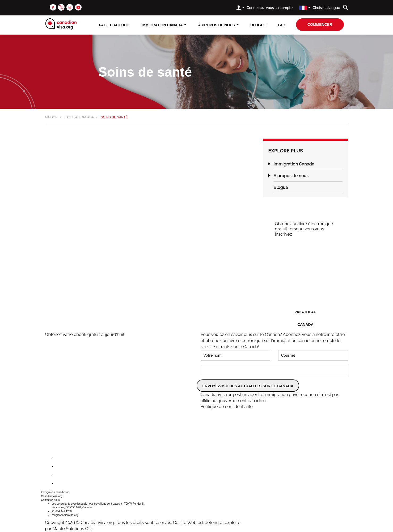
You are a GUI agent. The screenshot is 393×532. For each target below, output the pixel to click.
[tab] (308, 164)
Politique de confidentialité (227, 407)
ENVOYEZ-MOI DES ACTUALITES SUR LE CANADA (248, 386)
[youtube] (78, 7)
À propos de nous (291, 176)
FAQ (282, 25)
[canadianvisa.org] (61, 24)
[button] (269, 164)
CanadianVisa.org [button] (52, 496)
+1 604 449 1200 (62, 511)
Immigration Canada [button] (164, 25)
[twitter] (61, 7)
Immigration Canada (294, 164)
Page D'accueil (114, 25)
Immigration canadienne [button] (55, 492)
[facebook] (53, 7)
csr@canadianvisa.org (65, 515)
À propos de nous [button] (218, 25)
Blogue (258, 25)
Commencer (320, 24)
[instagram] (70, 7)
